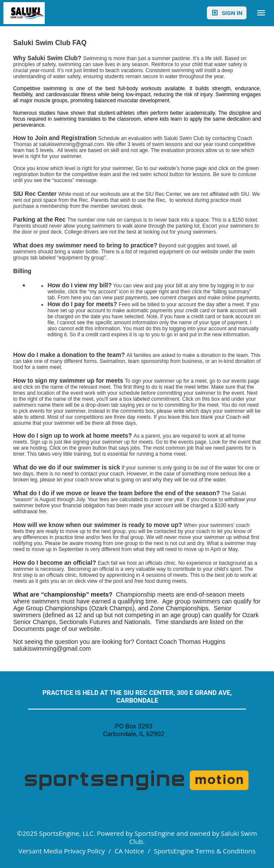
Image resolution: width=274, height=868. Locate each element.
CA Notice (129, 851)
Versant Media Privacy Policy (62, 851)
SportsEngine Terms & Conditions (205, 851)
